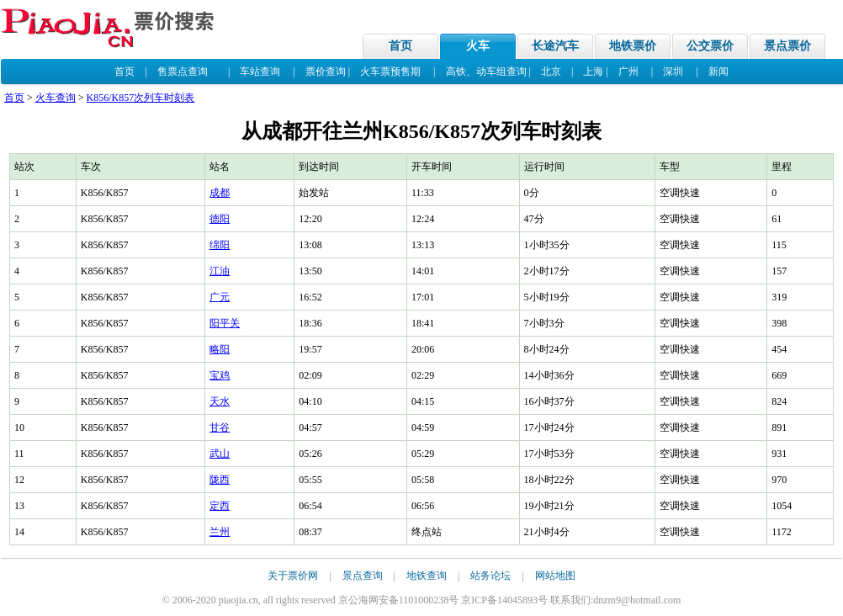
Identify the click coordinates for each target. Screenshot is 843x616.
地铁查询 (427, 576)
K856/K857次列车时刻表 (141, 98)
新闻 (718, 72)
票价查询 (326, 72)
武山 (220, 454)
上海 (593, 72)
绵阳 (220, 245)
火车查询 (56, 98)
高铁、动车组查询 (486, 72)
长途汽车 (555, 46)
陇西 (220, 480)
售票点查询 (183, 72)
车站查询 (260, 72)
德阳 (220, 219)
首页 (400, 46)
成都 (220, 193)
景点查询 (363, 576)
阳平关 (225, 323)
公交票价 (710, 46)
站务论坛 (490, 576)
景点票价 (787, 46)
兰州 (220, 532)
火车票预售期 (390, 72)
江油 (220, 271)
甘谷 (220, 427)
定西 (220, 506)
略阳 (220, 349)
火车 (478, 46)
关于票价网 (293, 576)
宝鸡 (220, 375)
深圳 (673, 72)
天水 (220, 401)
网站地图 (555, 576)
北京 (551, 72)
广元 (220, 297)
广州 (628, 72)
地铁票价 (633, 46)
